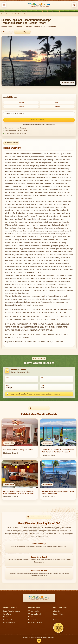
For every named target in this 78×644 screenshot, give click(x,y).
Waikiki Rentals (33, 611)
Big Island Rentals (9, 623)
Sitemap (56, 620)
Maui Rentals (8, 617)
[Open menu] (4, 5)
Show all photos (68, 83)
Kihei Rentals (33, 617)
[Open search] (74, 5)
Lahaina (25, 14)
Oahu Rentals (8, 614)
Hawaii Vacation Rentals (9, 14)
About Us (56, 611)
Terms (55, 617)
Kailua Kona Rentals (35, 623)
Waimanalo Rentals (35, 614)
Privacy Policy (58, 614)
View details (7, 32)
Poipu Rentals (33, 620)
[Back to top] (39, 641)
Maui (20, 14)
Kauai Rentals (8, 620)
